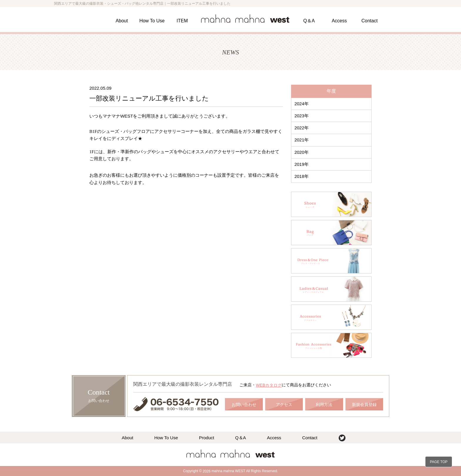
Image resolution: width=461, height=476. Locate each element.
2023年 (301, 116)
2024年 (301, 104)
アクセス (284, 405)
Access (339, 21)
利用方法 (324, 405)
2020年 (301, 152)
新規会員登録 (364, 405)
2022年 (301, 128)
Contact (369, 21)
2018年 (301, 176)
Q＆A (309, 21)
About (122, 21)
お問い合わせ (244, 405)
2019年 (301, 164)
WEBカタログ (269, 385)
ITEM (182, 21)
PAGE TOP (439, 462)
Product (207, 437)
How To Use (152, 21)
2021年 (301, 140)
